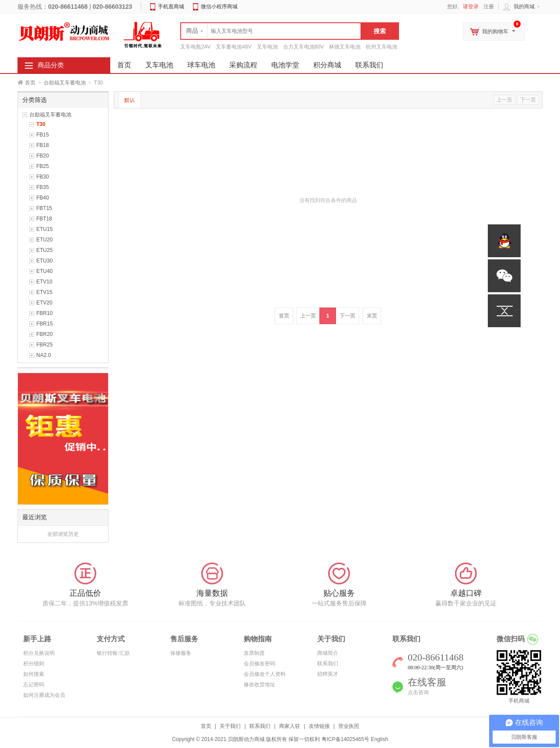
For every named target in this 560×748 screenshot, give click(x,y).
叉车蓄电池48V (233, 47)
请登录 (471, 7)
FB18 (43, 145)
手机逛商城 (171, 7)
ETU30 (44, 261)
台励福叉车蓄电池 (65, 83)
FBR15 (44, 324)
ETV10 (44, 282)
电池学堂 (285, 65)
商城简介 (328, 653)
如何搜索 (34, 674)
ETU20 (44, 240)
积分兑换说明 (39, 653)
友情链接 (319, 726)
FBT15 (44, 208)
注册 (489, 7)
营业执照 (349, 726)
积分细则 (34, 664)
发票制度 (254, 653)
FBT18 (44, 219)
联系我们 (369, 65)
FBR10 (44, 313)
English (379, 739)
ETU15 (44, 229)
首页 (30, 83)
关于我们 (230, 726)
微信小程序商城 (219, 7)
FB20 (43, 156)
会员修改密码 (259, 664)
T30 (41, 124)
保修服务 (181, 653)
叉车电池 (267, 47)
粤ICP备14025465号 (345, 739)
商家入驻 (290, 726)
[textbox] (271, 31)
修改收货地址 (259, 685)
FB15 (43, 135)
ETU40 (44, 271)
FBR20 (44, 334)
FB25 (43, 166)
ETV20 (44, 303)
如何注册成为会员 (44, 695)
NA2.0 (44, 355)
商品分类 (51, 65)
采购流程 (243, 65)
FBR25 (44, 345)
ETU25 (44, 250)
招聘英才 (328, 674)
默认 (129, 100)
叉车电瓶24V (195, 47)
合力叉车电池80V (303, 47)
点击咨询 (418, 692)
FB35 (43, 187)
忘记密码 (34, 685)
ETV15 (44, 292)
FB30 (43, 177)
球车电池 (201, 65)
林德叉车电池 (345, 47)
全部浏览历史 (63, 534)
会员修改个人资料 (265, 674)
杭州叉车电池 (381, 47)
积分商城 (327, 65)
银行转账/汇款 (113, 653)
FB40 (43, 198)
